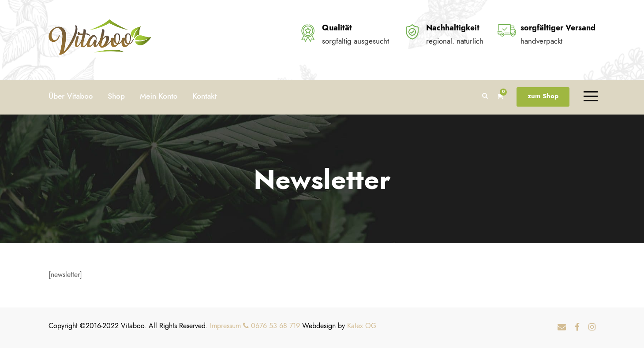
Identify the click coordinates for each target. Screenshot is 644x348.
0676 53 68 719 (271, 326)
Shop (116, 96)
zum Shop (543, 96)
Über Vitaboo (71, 96)
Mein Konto (159, 96)
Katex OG (362, 326)
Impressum (225, 326)
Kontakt (204, 96)
